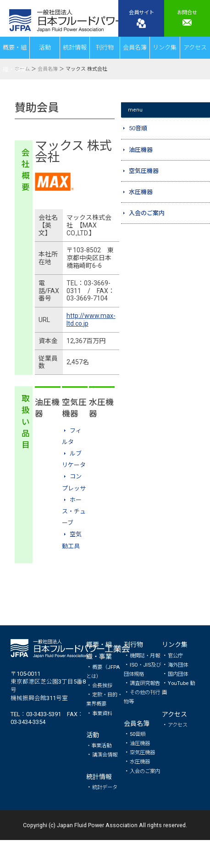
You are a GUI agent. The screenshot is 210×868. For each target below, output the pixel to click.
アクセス (195, 47)
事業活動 (101, 746)
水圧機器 (140, 762)
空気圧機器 (142, 752)
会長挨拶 (102, 685)
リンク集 (165, 47)
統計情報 (75, 47)
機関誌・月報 (145, 656)
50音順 (138, 734)
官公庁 (175, 656)
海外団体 (178, 665)
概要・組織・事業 (15, 51)
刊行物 (105, 47)
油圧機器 (140, 743)
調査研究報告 (145, 683)
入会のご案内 (145, 771)
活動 (45, 47)
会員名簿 (135, 47)
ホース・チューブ (74, 511)
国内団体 (178, 674)
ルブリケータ (74, 459)
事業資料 (102, 713)
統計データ (105, 787)
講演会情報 (105, 755)
